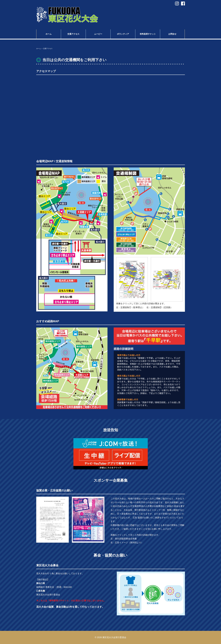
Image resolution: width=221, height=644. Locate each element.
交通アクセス (73, 34)
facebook (183, 3)
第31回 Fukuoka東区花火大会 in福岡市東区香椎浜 (67, 15)
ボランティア (123, 34)
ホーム (49, 34)
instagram (177, 3)
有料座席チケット (148, 34)
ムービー (98, 34)
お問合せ (172, 34)
